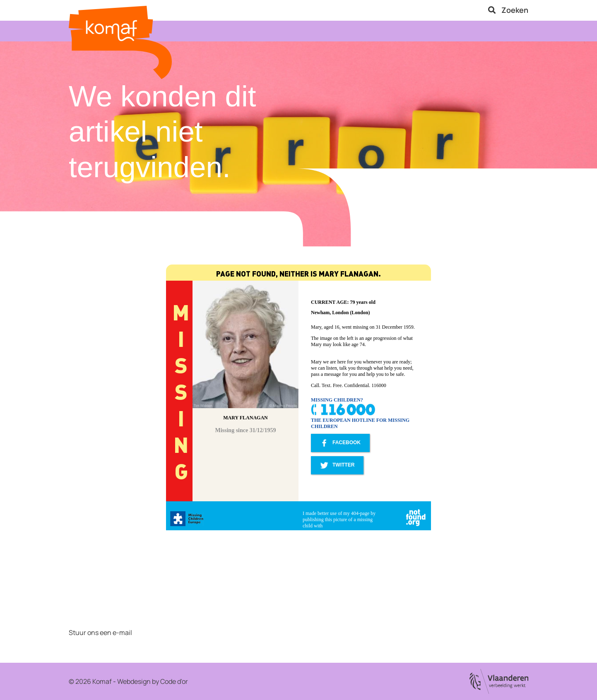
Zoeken (508, 10)
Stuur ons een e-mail (100, 633)
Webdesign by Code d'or (153, 681)
